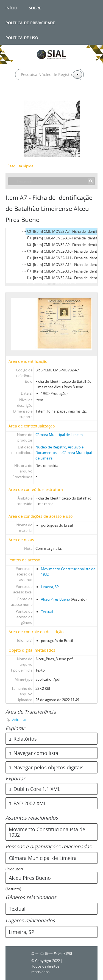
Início (11, 7)
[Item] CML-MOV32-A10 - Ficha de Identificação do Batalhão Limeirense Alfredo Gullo (64, 251)
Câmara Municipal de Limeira (59, 435)
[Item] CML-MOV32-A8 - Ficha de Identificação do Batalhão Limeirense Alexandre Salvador (64, 238)
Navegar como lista (34, 753)
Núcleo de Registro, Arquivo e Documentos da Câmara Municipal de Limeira (64, 453)
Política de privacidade (30, 22)
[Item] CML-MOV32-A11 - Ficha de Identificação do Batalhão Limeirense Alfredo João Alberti (64, 258)
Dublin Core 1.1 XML (34, 789)
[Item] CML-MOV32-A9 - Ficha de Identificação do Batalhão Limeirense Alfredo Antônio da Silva (64, 245)
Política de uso (22, 37)
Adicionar (19, 720)
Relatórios (23, 739)
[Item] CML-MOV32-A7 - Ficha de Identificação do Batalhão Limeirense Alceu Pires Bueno (64, 231)
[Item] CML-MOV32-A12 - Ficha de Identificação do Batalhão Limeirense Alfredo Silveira (64, 265)
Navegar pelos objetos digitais (46, 767)
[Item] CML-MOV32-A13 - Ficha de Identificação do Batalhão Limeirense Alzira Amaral (64, 271)
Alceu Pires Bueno (55, 599)
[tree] (51, 256)
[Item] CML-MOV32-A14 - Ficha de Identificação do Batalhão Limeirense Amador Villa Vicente (64, 278)
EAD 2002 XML (27, 803)
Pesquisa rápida (20, 166)
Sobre (35, 7)
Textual (47, 612)
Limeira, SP (50, 587)
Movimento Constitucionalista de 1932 (47, 832)
